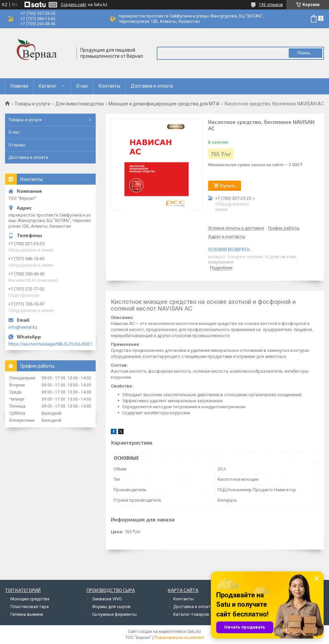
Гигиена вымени (27, 614)
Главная (19, 86)
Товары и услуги (32, 104)
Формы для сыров (111, 607)
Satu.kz (194, 632)
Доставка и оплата (152, 86)
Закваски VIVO (107, 599)
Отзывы (17, 145)
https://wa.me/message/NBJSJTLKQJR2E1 (50, 344)
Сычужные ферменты (114, 614)
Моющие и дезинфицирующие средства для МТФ (164, 104)
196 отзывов (271, 5)
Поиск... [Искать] (305, 53)
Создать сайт (74, 5)
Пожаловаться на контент (179, 638)
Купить (228, 186)
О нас (82, 86)
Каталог (48, 86)
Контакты (109, 86)
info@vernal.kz (23, 327)
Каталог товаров (191, 614)
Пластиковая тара (30, 607)
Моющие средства (30, 599)
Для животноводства (80, 104)
